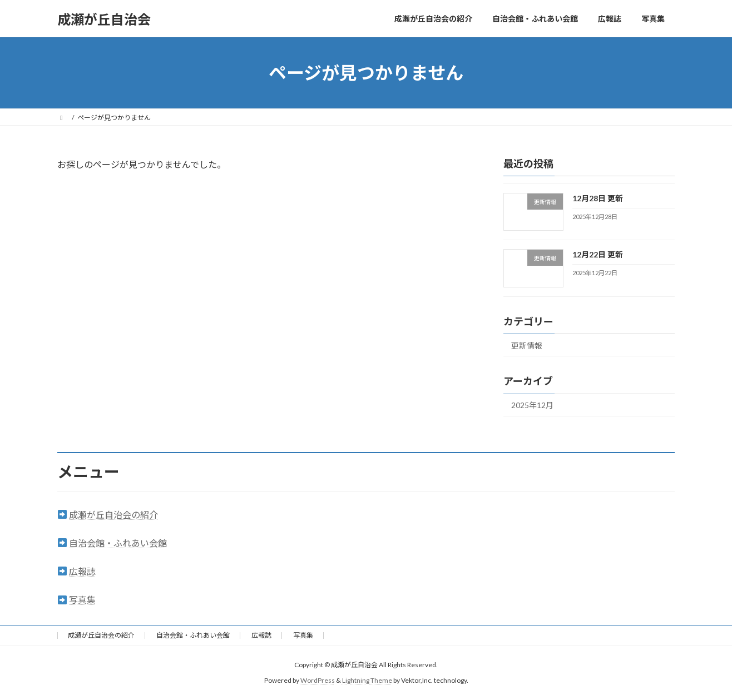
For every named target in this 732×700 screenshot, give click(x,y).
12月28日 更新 (598, 198)
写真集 (82, 600)
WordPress (318, 681)
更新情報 (527, 346)
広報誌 (82, 571)
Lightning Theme (367, 681)
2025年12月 (532, 406)
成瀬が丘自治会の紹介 (113, 515)
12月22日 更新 (598, 254)
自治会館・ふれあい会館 (118, 543)
